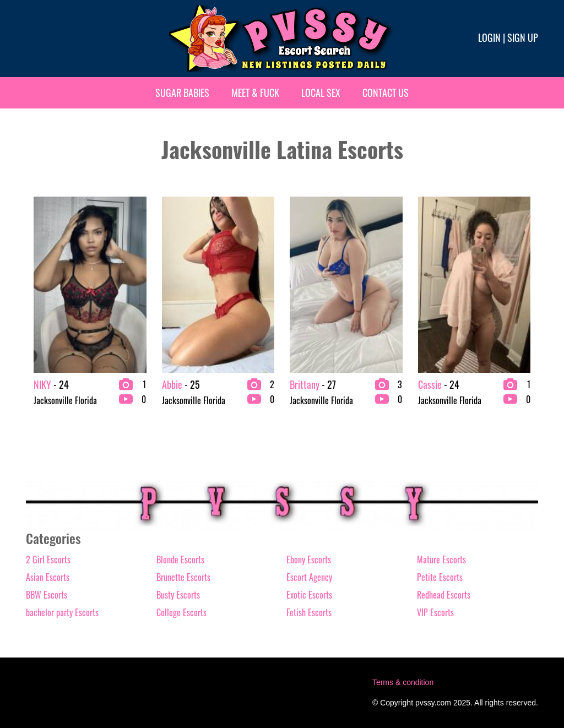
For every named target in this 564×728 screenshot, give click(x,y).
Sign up (523, 37)
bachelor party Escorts (62, 612)
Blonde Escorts (180, 559)
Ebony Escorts (309, 559)
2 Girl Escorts (48, 559)
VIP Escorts (435, 612)
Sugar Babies (182, 93)
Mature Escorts (441, 559)
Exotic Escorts (309, 595)
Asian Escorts (48, 577)
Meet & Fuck (255, 93)
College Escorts (181, 612)
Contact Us (386, 93)
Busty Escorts (178, 595)
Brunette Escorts (183, 577)
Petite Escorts (440, 577)
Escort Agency (309, 577)
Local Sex (321, 93)
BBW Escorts (47, 595)
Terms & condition (403, 682)
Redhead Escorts (444, 595)
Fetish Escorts (309, 612)
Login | (492, 37)
